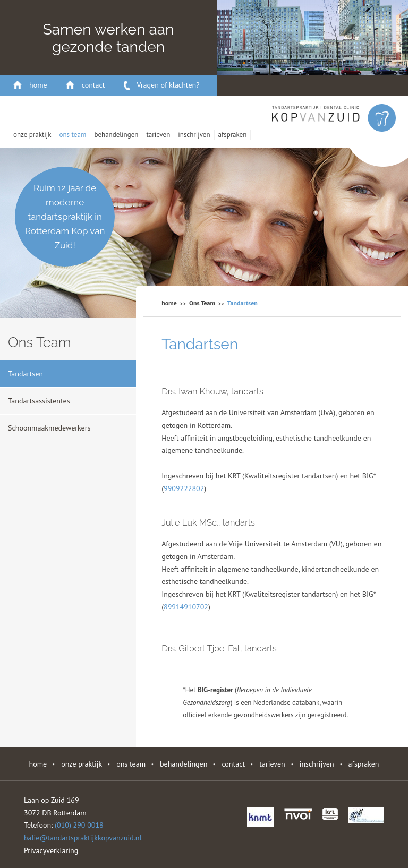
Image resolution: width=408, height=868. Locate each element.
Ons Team (73, 135)
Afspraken (233, 135)
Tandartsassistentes (39, 401)
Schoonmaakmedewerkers (49, 428)
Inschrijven (194, 135)
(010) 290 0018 (79, 825)
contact (93, 85)
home (38, 85)
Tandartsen (25, 374)
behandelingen (116, 135)
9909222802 (184, 488)
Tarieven (158, 135)
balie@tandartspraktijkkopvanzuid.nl (83, 838)
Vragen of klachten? (168, 85)
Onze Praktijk (32, 135)
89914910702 (186, 607)
